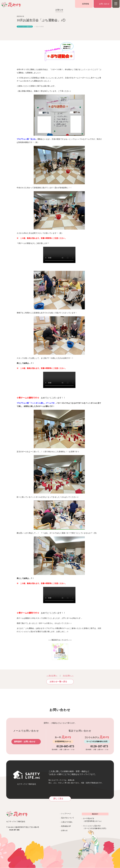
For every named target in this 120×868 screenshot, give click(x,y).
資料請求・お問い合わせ (25, 742)
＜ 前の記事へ (52, 676)
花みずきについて (68, 818)
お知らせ (64, 830)
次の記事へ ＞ (68, 676)
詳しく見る (58, 799)
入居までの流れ (67, 822)
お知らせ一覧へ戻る (58, 682)
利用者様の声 (66, 826)
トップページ (66, 814)
